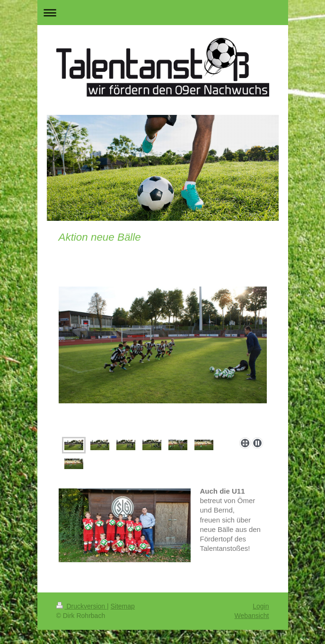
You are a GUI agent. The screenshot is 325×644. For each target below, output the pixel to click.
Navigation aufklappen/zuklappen (163, 13)
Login (261, 606)
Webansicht (252, 616)
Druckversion (82, 606)
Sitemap (123, 606)
